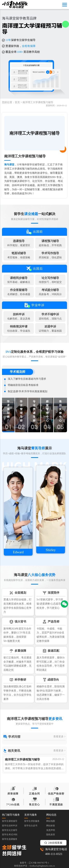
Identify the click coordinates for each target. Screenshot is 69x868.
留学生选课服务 (10, 839)
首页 (17, 102)
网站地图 (51, 821)
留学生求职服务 (32, 821)
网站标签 (51, 826)
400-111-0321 (54, 854)
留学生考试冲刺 (10, 835)
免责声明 (51, 830)
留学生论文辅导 (10, 830)
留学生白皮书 (31, 826)
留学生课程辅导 (10, 821)
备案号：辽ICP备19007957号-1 (34, 863)
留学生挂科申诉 (10, 826)
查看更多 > (59, 737)
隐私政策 (51, 835)
